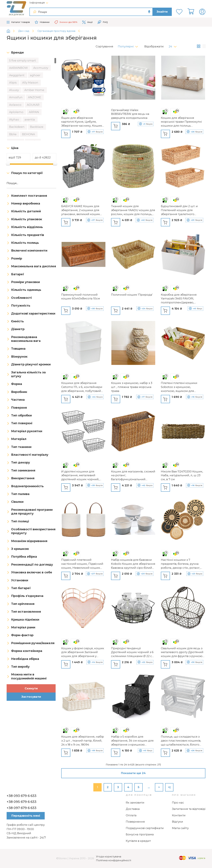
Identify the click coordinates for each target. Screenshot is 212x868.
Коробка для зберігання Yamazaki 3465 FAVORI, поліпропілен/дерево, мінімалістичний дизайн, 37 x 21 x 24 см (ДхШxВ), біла (182, 299)
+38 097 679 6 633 (22, 808)
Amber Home (35, 90)
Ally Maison (31, 83)
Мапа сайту (180, 828)
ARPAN (34, 112)
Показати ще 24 (133, 773)
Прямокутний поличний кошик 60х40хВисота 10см (81, 297)
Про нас (178, 803)
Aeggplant (17, 75)
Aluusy (14, 90)
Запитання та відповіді (189, 809)
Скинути (31, 688)
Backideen (17, 127)
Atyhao (14, 119)
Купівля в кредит (138, 841)
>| (169, 787)
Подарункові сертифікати (145, 828)
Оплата (131, 815)
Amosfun (16, 97)
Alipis (13, 83)
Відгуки (177, 822)
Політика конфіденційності (114, 860)
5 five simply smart (23, 60)
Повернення (135, 822)
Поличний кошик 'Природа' (132, 295)
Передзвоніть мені (26, 816)
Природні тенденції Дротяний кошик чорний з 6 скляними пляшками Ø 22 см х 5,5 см (133, 652)
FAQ (103, 22)
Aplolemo (17, 112)
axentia (30, 119)
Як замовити (135, 803)
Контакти (179, 815)
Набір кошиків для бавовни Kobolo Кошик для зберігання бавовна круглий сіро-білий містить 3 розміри (133, 564)
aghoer (35, 75)
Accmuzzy (41, 68)
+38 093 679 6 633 (22, 796)
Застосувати (31, 697)
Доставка (133, 809)
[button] (129, 46)
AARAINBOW (19, 68)
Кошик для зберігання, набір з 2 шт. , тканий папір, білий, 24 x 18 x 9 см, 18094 (83, 741)
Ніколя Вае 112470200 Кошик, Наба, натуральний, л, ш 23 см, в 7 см (182, 475)
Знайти (162, 12)
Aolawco (16, 105)
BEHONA (29, 134)
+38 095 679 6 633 (22, 802)
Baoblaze (37, 127)
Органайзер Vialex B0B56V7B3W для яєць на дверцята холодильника (130, 114)
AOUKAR (33, 105)
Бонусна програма (140, 834)
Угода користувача (109, 856)
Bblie (13, 134)
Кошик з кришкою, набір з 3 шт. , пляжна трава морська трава (132, 387)
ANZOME (35, 97)
